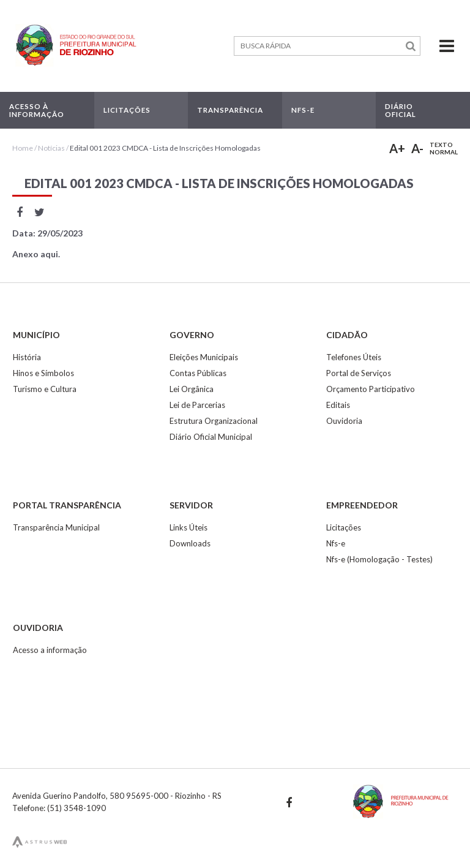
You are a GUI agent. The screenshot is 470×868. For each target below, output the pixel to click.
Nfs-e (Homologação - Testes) (379, 559)
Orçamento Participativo (371, 389)
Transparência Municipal (56, 527)
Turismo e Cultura (45, 389)
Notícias (51, 148)
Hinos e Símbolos (43, 373)
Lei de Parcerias (197, 405)
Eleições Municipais (204, 357)
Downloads (190, 543)
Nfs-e (336, 543)
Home (23, 148)
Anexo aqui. (36, 254)
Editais (338, 405)
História (27, 357)
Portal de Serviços (359, 373)
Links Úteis (188, 527)
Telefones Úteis (354, 357)
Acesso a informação (50, 650)
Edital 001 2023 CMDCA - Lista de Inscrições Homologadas (165, 148)
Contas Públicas (198, 373)
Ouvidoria (344, 421)
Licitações (344, 527)
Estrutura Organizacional (214, 421)
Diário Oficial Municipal (211, 437)
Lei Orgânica (192, 389)
